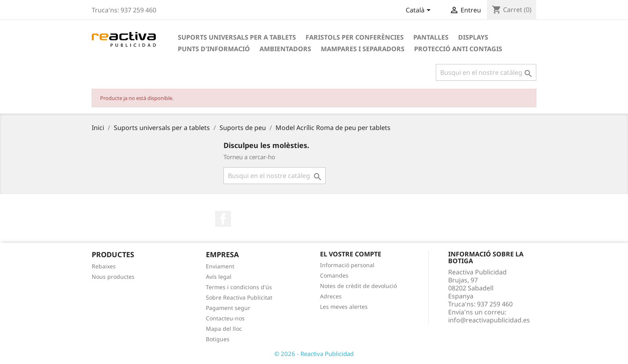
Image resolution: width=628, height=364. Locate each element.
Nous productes (113, 277)
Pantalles (431, 37)
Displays (473, 37)
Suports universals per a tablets (237, 37)
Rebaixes (104, 266)
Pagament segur (228, 308)
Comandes (334, 275)
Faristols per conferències (355, 37)
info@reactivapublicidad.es (489, 320)
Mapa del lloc (224, 329)
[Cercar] (486, 72)
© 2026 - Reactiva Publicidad (314, 354)
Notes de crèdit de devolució (358, 286)
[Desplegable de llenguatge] (420, 11)
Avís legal (219, 277)
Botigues (218, 339)
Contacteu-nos (225, 318)
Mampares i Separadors (363, 49)
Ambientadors (285, 49)
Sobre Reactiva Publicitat (239, 297)
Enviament (220, 266)
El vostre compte (351, 254)
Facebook (223, 219)
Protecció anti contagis (458, 49)
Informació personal (347, 265)
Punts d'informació (214, 49)
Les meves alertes (344, 307)
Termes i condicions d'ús (239, 287)
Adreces (331, 296)
